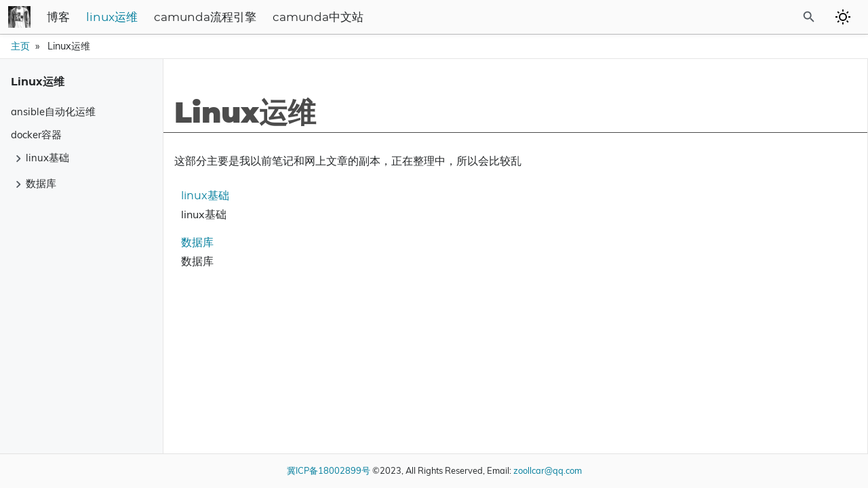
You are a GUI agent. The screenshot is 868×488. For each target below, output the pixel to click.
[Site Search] (772, 17)
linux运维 (210, 18)
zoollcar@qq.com (548, 470)
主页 (20, 46)
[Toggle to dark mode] (843, 17)
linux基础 (200, 196)
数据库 (192, 243)
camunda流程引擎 (303, 18)
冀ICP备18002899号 (329, 470)
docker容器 (36, 135)
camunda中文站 (416, 18)
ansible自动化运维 (53, 111)
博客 (156, 18)
